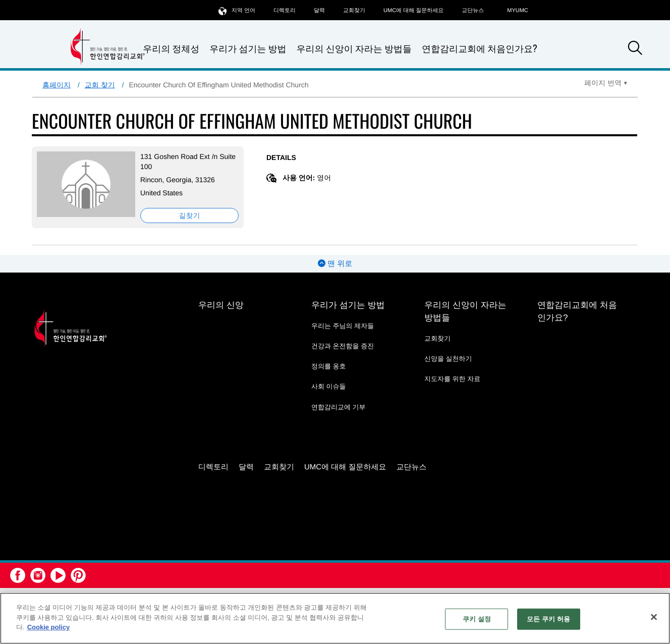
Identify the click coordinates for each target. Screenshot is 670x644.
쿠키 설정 (477, 619)
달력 (319, 11)
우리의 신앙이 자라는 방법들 (354, 49)
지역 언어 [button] (237, 10)
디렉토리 (285, 11)
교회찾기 (354, 11)
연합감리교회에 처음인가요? (480, 48)
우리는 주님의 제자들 (343, 326)
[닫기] (654, 617)
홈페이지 (57, 85)
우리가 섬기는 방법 (248, 49)
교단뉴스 (473, 11)
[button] (635, 49)
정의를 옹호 (329, 366)
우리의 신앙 (221, 305)
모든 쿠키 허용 (548, 619)
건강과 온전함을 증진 (343, 346)
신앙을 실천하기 (448, 359)
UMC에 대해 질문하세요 (413, 11)
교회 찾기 (100, 85)
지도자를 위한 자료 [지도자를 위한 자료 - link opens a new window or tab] (452, 379)
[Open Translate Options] (606, 83)
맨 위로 (335, 264)
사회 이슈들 (329, 386)
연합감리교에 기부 (339, 407)
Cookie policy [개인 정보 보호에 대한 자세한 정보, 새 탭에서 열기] (49, 627)
